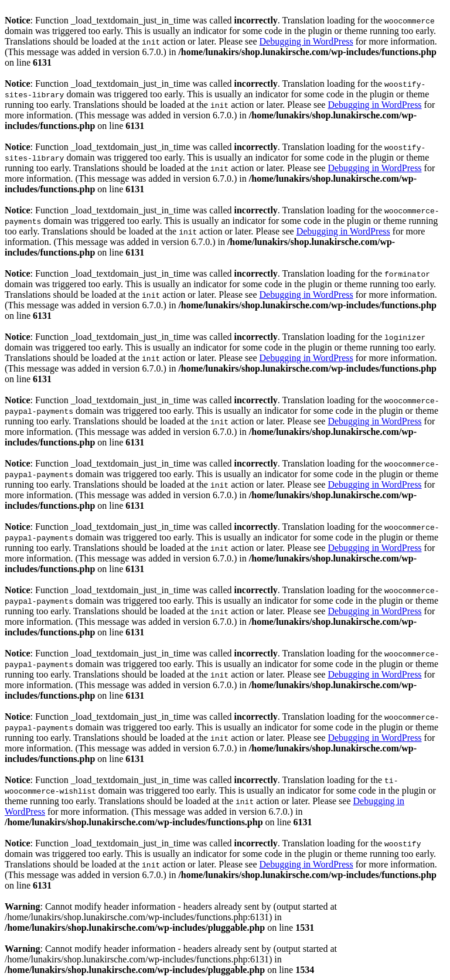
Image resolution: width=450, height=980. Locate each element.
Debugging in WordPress (306, 41)
